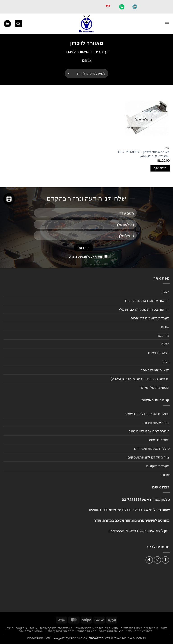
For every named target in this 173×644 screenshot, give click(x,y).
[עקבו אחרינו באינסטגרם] (157, 560)
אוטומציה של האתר (155, 387)
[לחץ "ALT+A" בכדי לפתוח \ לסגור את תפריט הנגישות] (9, 199)
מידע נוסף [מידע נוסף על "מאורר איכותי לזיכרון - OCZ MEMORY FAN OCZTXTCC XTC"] (160, 168)
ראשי (166, 292)
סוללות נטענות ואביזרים (152, 448)
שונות (166, 474)
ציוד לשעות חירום (157, 422)
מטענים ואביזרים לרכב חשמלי (147, 414)
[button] (167, 24)
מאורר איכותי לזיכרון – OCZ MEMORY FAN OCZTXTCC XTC (144, 154)
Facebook (116, 531)
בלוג (166, 361)
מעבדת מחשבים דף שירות (150, 318)
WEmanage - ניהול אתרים (44, 638)
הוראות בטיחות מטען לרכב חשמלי (144, 309)
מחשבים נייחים (159, 440)
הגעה (165, 344)
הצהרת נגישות (159, 353)
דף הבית (101, 52)
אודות (165, 327)
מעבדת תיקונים (158, 466)
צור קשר (163, 335)
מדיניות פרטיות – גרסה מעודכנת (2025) (140, 379)
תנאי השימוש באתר (155, 370)
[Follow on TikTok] (149, 560)
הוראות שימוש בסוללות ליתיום (147, 300)
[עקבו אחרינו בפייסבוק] (165, 560)
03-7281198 (132, 499)
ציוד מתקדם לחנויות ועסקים (149, 457)
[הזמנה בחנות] (86, 73)
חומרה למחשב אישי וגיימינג (149, 431)
